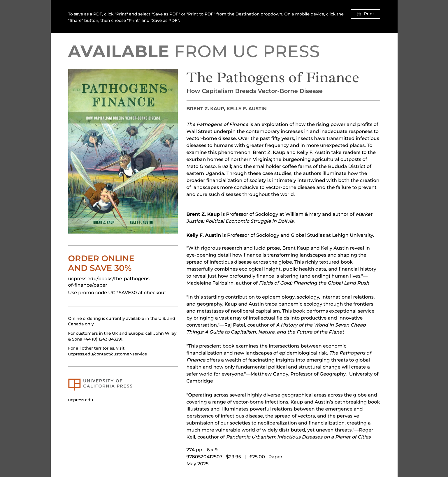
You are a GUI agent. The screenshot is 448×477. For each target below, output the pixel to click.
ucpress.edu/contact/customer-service (108, 354)
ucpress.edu (81, 400)
